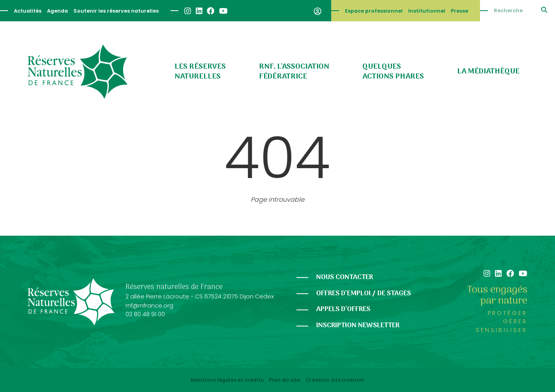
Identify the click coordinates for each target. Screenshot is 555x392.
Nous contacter (345, 277)
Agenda (57, 11)
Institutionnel (427, 11)
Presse (459, 11)
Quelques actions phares (393, 72)
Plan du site (284, 380)
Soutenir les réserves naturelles (116, 11)
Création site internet (335, 380)
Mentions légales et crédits (227, 380)
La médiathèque (488, 71)
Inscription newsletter (358, 325)
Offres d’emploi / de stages (364, 294)
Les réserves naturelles (200, 72)
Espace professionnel (374, 11)
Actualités (28, 11)
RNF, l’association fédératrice (294, 72)
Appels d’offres (343, 309)
